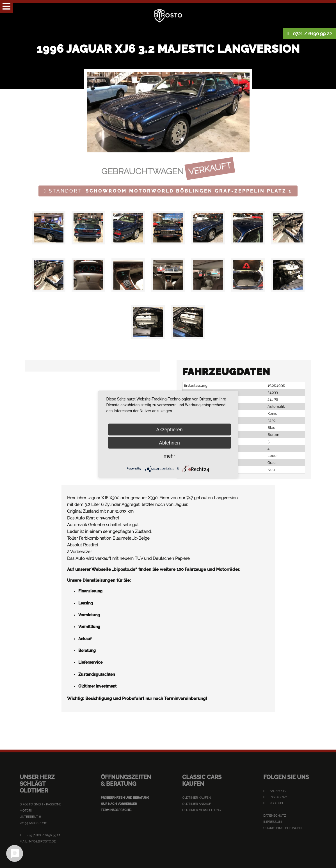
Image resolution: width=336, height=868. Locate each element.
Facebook (275, 791)
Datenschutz (275, 816)
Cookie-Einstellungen (282, 828)
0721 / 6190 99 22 (312, 34)
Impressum (273, 822)
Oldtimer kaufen (196, 798)
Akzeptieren (169, 429)
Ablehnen (169, 442)
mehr (169, 456)
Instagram (275, 797)
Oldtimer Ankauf (196, 804)
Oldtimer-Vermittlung (202, 810)
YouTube (274, 803)
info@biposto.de (42, 841)
